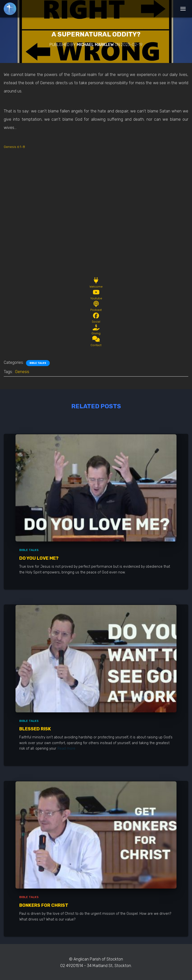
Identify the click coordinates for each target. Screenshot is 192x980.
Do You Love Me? (39, 558)
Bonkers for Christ (44, 905)
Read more (66, 748)
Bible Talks (38, 363)
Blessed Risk (35, 729)
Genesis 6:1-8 (14, 147)
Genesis (22, 372)
